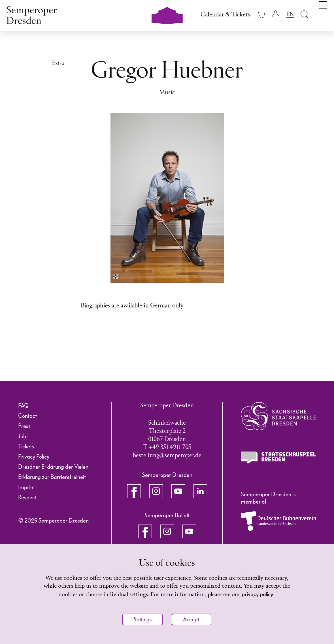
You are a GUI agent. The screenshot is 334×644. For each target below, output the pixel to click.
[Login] (276, 14)
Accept (191, 619)
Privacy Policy (34, 457)
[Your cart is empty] (261, 14)
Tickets (26, 446)
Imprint (26, 487)
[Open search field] (305, 14)
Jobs (23, 436)
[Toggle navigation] (323, 14)
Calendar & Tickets (225, 15)
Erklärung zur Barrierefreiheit (52, 477)
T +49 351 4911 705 (167, 447)
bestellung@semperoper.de (167, 456)
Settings (143, 619)
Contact (27, 416)
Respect (27, 497)
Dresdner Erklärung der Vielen (53, 467)
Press (24, 426)
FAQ (23, 406)
